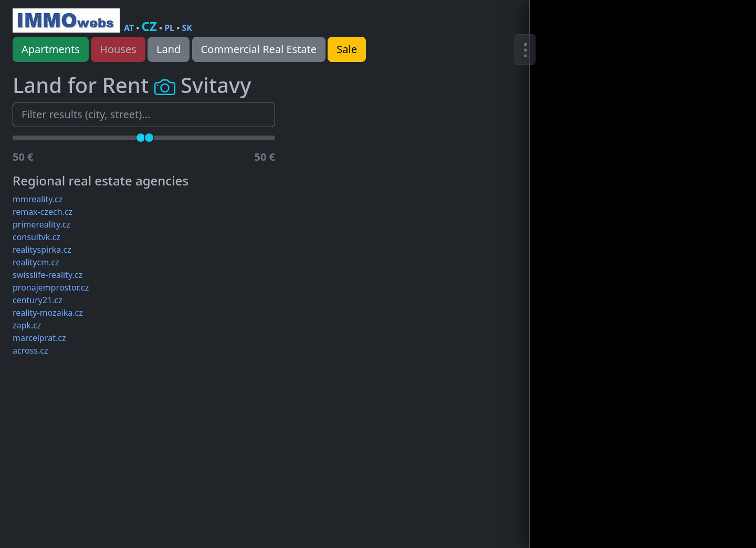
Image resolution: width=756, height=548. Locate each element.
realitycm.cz (36, 262)
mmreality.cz (38, 199)
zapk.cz (27, 325)
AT (129, 28)
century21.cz (38, 300)
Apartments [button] (51, 49)
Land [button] (169, 49)
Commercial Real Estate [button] (259, 49)
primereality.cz (41, 224)
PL (169, 28)
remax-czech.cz (43, 212)
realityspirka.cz (42, 250)
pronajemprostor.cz (51, 287)
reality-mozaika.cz (48, 313)
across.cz (30, 350)
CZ (149, 26)
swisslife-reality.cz (48, 275)
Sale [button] (347, 49)
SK (187, 28)
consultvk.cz (36, 237)
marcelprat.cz (39, 338)
